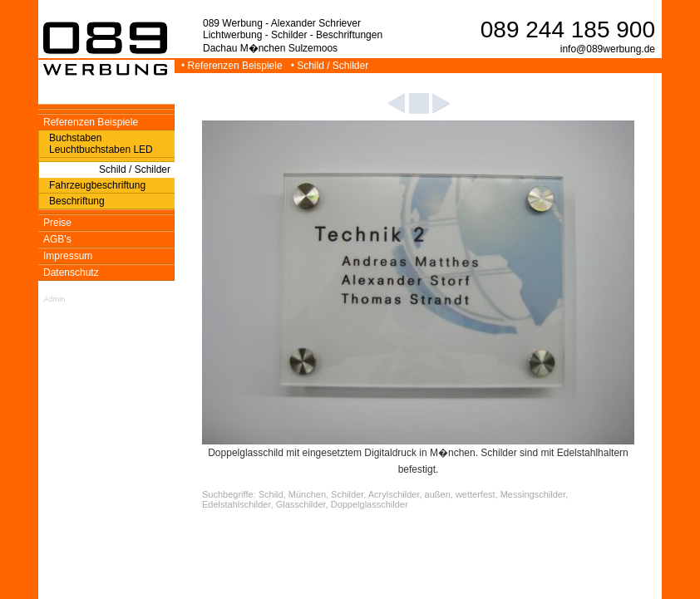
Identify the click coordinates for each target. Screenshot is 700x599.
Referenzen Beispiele (91, 122)
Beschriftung (77, 201)
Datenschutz (71, 272)
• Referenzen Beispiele (233, 66)
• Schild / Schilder (331, 66)
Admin (55, 299)
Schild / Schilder (135, 169)
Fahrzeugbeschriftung (97, 185)
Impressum (68, 256)
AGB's (57, 239)
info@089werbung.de (608, 49)
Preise (57, 223)
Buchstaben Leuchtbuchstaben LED (101, 144)
